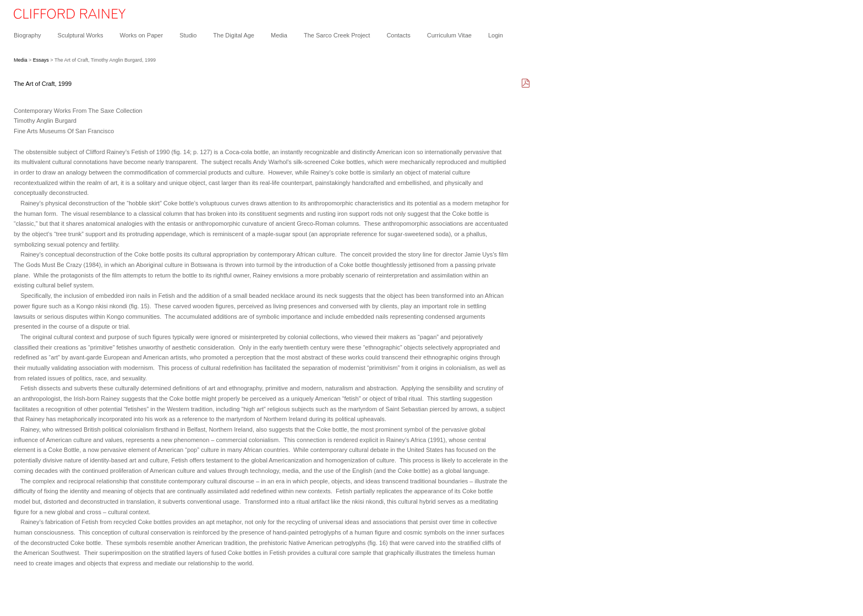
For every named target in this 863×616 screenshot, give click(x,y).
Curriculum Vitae (449, 35)
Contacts (398, 35)
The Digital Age (234, 35)
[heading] (63, 17)
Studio (188, 35)
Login (496, 35)
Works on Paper (141, 35)
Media (279, 35)
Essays (41, 60)
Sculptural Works (81, 35)
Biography (28, 35)
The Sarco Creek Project (337, 35)
